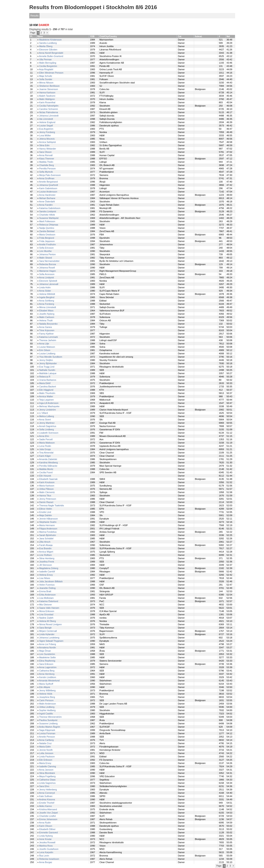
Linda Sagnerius (47, 783)
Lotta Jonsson (46, 753)
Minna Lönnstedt (48, 307)
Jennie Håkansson (49, 519)
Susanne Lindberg (48, 723)
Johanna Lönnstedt (49, 116)
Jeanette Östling (47, 588)
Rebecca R (45, 377)
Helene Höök (46, 694)
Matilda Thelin (46, 162)
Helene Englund (47, 122)
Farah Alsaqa (46, 545)
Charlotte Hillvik (47, 215)
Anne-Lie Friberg (47, 644)
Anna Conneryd (47, 793)
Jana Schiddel (46, 538)
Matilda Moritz (46, 469)
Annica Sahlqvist (47, 142)
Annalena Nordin (47, 647)
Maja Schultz (46, 76)
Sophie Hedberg (47, 710)
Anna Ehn (44, 436)
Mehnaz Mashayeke (49, 406)
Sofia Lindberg (47, 429)
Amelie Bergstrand (48, 182)
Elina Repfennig (47, 661)
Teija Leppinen (47, 400)
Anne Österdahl (47, 202)
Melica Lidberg (47, 416)
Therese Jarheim (48, 340)
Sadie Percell (46, 439)
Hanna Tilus (45, 496)
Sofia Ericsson (46, 248)
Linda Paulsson (47, 757)
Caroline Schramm (49, 109)
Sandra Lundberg (48, 43)
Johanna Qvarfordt (49, 185)
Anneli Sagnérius (48, 426)
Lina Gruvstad (46, 614)
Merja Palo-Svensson (50, 175)
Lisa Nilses (45, 578)
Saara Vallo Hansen (49, 608)
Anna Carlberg (46, 740)
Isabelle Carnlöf (47, 572)
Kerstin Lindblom (48, 677)
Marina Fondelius (48, 532)
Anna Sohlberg (47, 301)
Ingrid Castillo (46, 714)
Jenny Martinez (47, 423)
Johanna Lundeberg (49, 638)
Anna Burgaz (46, 862)
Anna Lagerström (48, 667)
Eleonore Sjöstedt (48, 281)
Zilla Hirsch (45, 542)
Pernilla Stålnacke (48, 466)
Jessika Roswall (47, 842)
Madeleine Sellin (48, 657)
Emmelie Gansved (48, 832)
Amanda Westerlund (49, 681)
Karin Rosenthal (47, 102)
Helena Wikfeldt (47, 294)
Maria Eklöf (45, 383)
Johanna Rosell (47, 268)
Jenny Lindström (48, 410)
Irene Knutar (45, 839)
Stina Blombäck (47, 773)
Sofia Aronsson (47, 274)
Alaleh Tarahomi (47, 96)
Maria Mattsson (47, 443)
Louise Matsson (47, 347)
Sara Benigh (45, 628)
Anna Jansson (46, 770)
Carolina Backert (48, 387)
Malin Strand (46, 258)
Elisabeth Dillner (47, 829)
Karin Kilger (45, 456)
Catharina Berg (47, 671)
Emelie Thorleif (47, 803)
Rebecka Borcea (48, 264)
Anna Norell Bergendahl (51, 53)
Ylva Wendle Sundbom (51, 357)
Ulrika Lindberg (47, 707)
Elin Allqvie (45, 687)
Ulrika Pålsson (46, 489)
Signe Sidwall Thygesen (51, 641)
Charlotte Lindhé (48, 816)
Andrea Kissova (47, 799)
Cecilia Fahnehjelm (49, 106)
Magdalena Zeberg (49, 568)
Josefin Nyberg (47, 314)
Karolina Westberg (48, 462)
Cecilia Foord (46, 472)
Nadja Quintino (47, 228)
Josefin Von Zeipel (48, 813)
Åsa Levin (44, 856)
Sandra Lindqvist (48, 211)
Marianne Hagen (48, 271)
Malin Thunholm (47, 393)
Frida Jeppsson (47, 241)
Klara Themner (47, 159)
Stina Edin (44, 145)
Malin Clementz (47, 492)
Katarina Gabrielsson (50, 208)
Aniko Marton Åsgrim (49, 727)
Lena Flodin (45, 446)
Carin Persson (46, 700)
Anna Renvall (46, 155)
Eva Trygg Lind (47, 367)
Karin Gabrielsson (48, 188)
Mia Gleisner (46, 605)
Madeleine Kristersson (50, 40)
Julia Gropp (45, 449)
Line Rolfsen (45, 555)
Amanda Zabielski (48, 459)
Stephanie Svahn (48, 522)
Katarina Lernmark (49, 337)
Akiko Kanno (45, 806)
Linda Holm (45, 287)
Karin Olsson (46, 826)
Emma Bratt (45, 591)
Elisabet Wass (46, 311)
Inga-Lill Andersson (49, 403)
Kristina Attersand (48, 809)
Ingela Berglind (47, 297)
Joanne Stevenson (49, 89)
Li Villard (44, 413)
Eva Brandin (45, 548)
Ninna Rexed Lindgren (50, 624)
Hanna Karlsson (47, 92)
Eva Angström (46, 129)
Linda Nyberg (46, 836)
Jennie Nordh (46, 750)
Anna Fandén (46, 205)
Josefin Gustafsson (49, 849)
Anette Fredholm (47, 244)
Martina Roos (46, 846)
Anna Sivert (45, 420)
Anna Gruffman (47, 178)
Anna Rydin (45, 823)
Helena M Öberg (48, 621)
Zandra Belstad (47, 231)
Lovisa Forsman (47, 733)
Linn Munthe (45, 251)
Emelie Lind (45, 512)
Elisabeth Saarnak (48, 479)
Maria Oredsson (47, 235)
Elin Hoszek (45, 476)
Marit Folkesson (47, 221)
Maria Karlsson (47, 486)
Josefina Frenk (47, 562)
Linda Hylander (47, 634)
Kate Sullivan (46, 796)
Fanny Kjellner (46, 334)
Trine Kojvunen (47, 330)
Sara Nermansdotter (49, 261)
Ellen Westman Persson (51, 73)
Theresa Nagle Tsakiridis (52, 505)
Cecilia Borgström (48, 66)
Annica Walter (46, 396)
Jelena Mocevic (47, 139)
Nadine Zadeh (46, 618)
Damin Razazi (46, 502)
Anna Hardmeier (47, 195)
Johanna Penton (47, 254)
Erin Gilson (45, 350)
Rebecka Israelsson (49, 859)
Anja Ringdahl (46, 69)
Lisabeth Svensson (49, 433)
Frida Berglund (47, 238)
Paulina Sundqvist (48, 720)
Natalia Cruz (45, 743)
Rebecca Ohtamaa (49, 225)
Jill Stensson (46, 565)
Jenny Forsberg (47, 132)
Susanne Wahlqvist (49, 218)
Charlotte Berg (47, 165)
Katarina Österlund (49, 601)
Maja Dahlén (46, 515)
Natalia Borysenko (48, 324)
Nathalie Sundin (47, 370)
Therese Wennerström (50, 717)
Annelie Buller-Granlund (51, 56)
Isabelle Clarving (48, 766)
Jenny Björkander (48, 363)
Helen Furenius (47, 585)
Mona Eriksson (47, 611)
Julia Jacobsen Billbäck (51, 581)
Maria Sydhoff (46, 684)
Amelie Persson (47, 737)
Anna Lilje (44, 344)
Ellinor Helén (46, 509)
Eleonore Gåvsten (48, 50)
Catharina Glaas (47, 780)
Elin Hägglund (46, 390)
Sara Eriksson (46, 664)
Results (34, 16)
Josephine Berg (47, 697)
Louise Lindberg (47, 353)
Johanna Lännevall (49, 284)
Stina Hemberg (47, 558)
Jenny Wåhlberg (47, 690)
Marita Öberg (46, 46)
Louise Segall (46, 126)
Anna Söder (45, 291)
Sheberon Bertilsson (49, 86)
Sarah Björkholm (48, 535)
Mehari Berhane (47, 198)
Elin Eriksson (46, 760)
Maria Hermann (47, 525)
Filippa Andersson (48, 529)
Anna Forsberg (47, 304)
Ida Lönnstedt (46, 119)
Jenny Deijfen (46, 360)
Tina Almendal (46, 453)
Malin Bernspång (48, 63)
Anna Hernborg (47, 674)
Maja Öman (45, 651)
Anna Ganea (45, 327)
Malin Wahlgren (47, 99)
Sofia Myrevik (46, 172)
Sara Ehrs (44, 786)
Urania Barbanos (48, 380)
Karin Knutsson (47, 482)
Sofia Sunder (46, 79)
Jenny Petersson (48, 499)
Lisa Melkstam (46, 598)
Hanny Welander (48, 149)
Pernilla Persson (47, 168)
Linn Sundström (47, 654)
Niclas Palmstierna (49, 112)
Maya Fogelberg (47, 776)
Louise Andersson (48, 192)
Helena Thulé (46, 320)
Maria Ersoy (45, 763)
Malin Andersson (48, 704)
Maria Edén (45, 747)
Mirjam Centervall (48, 631)
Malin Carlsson (47, 317)
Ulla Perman (45, 59)
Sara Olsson (45, 152)
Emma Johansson (48, 819)
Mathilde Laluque (48, 373)
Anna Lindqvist (46, 277)
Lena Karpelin (46, 852)
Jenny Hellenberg (48, 790)
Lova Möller (45, 135)
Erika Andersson (47, 595)
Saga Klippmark (47, 730)
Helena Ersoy (46, 575)
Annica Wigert (46, 552)
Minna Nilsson (46, 83)
